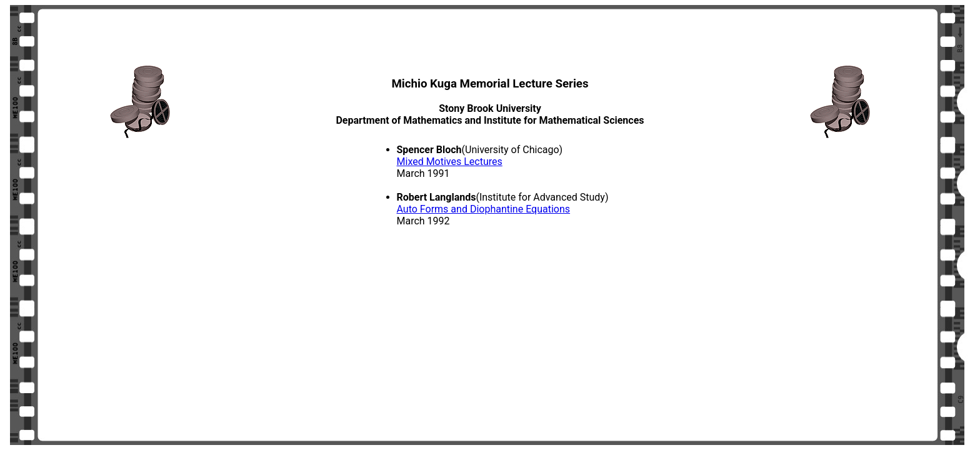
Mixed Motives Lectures (450, 162)
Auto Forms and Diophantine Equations (484, 209)
